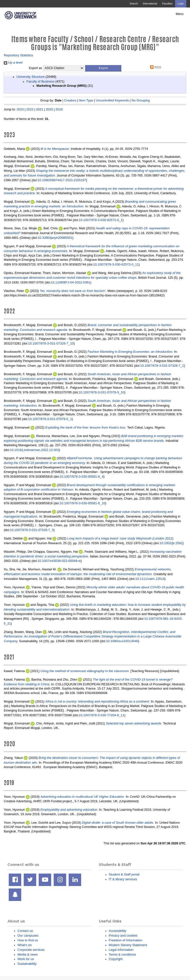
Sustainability (27, 964)
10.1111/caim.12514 (150, 579)
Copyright (116, 959)
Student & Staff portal (124, 874)
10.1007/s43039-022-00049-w (59, 561)
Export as (36, 68)
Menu (180, 14)
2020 (49, 109)
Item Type (86, 100)
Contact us (25, 931)
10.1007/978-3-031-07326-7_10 (51, 343)
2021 (40, 109)
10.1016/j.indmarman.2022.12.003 (34, 450)
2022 (30, 109)
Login (181, 4)
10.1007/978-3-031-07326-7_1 (162, 366)
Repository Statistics (18, 55)
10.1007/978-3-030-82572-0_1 (101, 220)
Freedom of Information (126, 940)
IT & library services (123, 879)
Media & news (28, 954)
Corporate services (31, 950)
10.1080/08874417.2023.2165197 (62, 180)
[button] (103, 68)
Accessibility (118, 931)
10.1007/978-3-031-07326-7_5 (32, 530)
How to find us (28, 940)
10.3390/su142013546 (122, 641)
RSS (155, 67)
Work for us (26, 959)
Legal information (121, 950)
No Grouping (141, 100)
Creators (70, 100)
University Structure (31, 77)
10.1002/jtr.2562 (171, 543)
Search (134, 4)
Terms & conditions (122, 954)
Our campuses (28, 935)
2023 (20, 109)
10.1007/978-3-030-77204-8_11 (101, 715)
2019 (59, 109)
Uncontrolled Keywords (112, 100)
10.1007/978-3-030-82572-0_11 (116, 264)
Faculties (167, 4)
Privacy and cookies (123, 935)
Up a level (13, 62)
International (150, 4)
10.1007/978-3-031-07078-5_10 (101, 392)
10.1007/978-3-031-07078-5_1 (50, 419)
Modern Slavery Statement (128, 945)
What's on (25, 945)
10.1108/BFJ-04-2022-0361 (70, 282)
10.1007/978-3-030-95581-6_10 (83, 503)
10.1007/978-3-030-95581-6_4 (82, 477)
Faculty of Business (40, 81)
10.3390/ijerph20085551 (55, 238)
